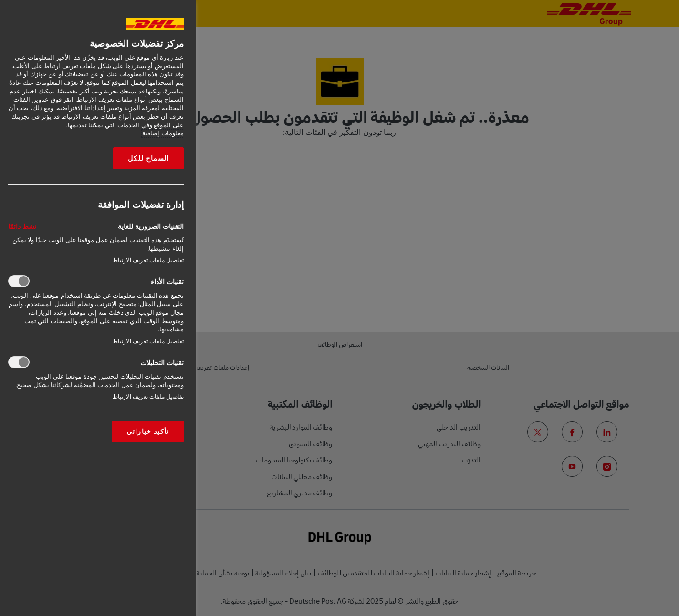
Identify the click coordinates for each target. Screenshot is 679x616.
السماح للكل (148, 158)
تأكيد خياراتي (148, 431)
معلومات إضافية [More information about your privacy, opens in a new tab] (163, 133)
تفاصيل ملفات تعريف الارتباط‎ (148, 260)
